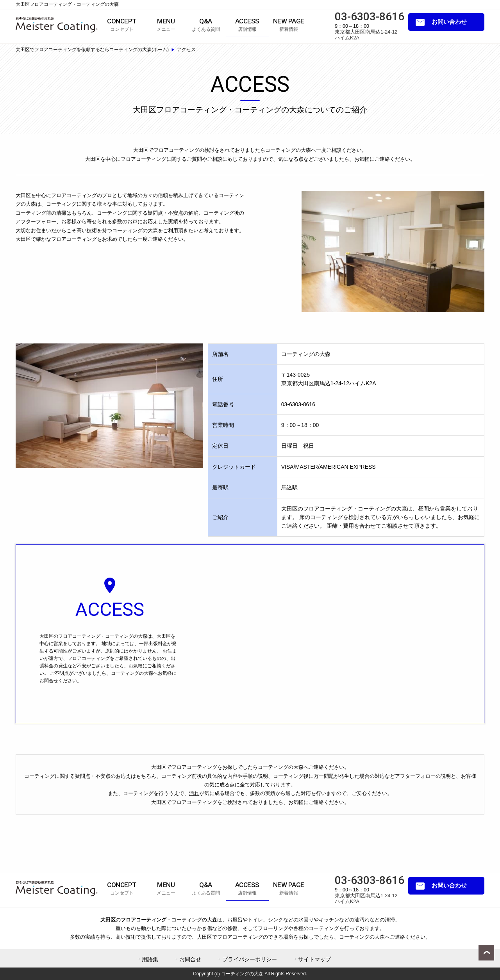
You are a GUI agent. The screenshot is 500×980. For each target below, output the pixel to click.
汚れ (194, 793)
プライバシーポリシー (250, 959)
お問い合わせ (449, 22)
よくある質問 (206, 25)
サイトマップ (314, 959)
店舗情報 (247, 25)
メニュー (166, 25)
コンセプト (122, 25)
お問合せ (190, 959)
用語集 (150, 959)
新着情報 (289, 25)
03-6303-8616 (370, 17)
